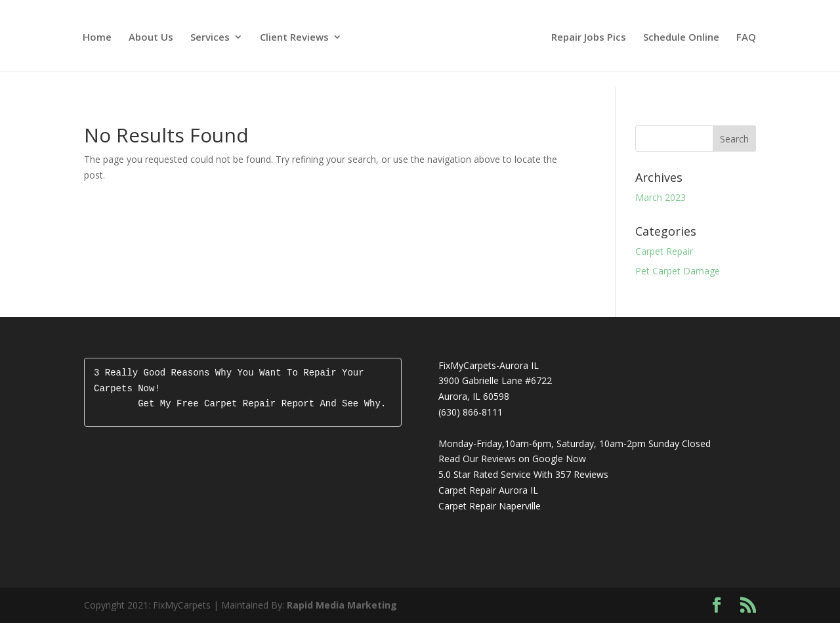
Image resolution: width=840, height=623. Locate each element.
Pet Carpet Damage (678, 271)
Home (97, 38)
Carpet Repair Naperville (490, 506)
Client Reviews (294, 38)
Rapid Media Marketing (342, 605)
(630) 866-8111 (471, 412)
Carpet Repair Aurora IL (488, 490)
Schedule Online (681, 38)
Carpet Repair (664, 251)
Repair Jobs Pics (589, 38)
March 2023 (661, 197)
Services (210, 38)
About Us (151, 38)
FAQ (746, 38)
